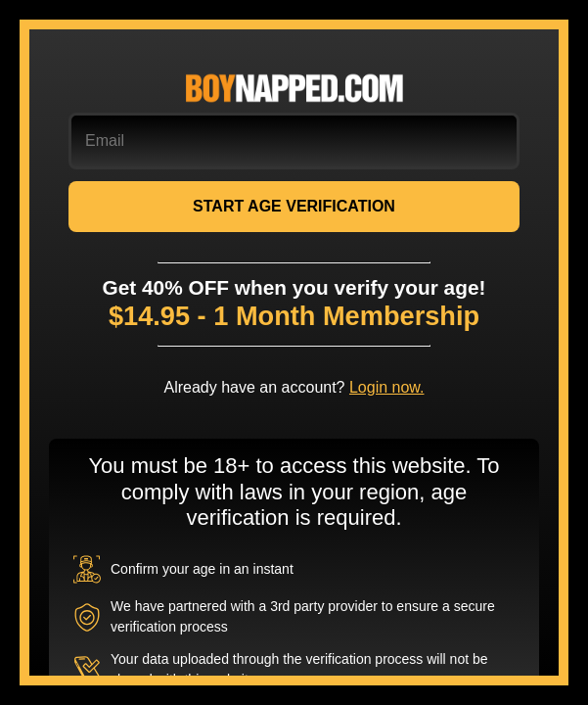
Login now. (387, 387)
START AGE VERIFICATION (294, 206)
